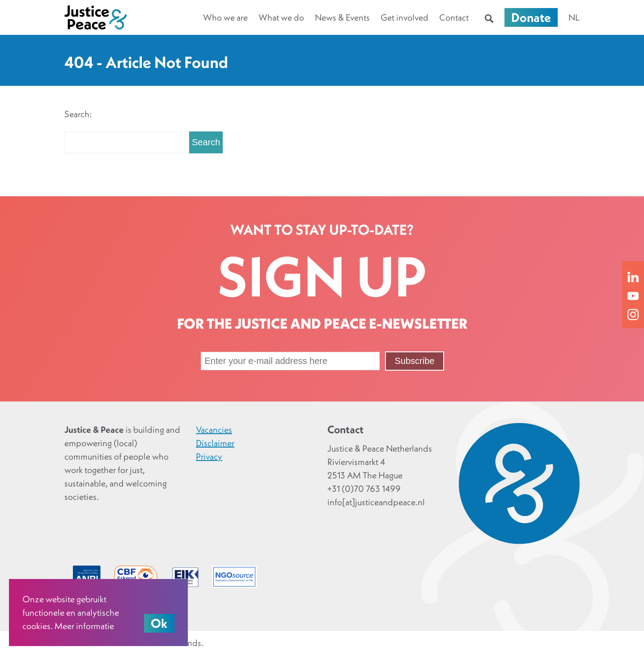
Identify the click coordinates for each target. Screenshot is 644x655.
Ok (159, 623)
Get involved (405, 17)
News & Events (342, 17)
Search (206, 142)
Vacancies (214, 430)
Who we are (225, 17)
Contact (454, 17)
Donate (531, 17)
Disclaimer (215, 443)
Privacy (209, 456)
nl (574, 17)
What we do (281, 17)
